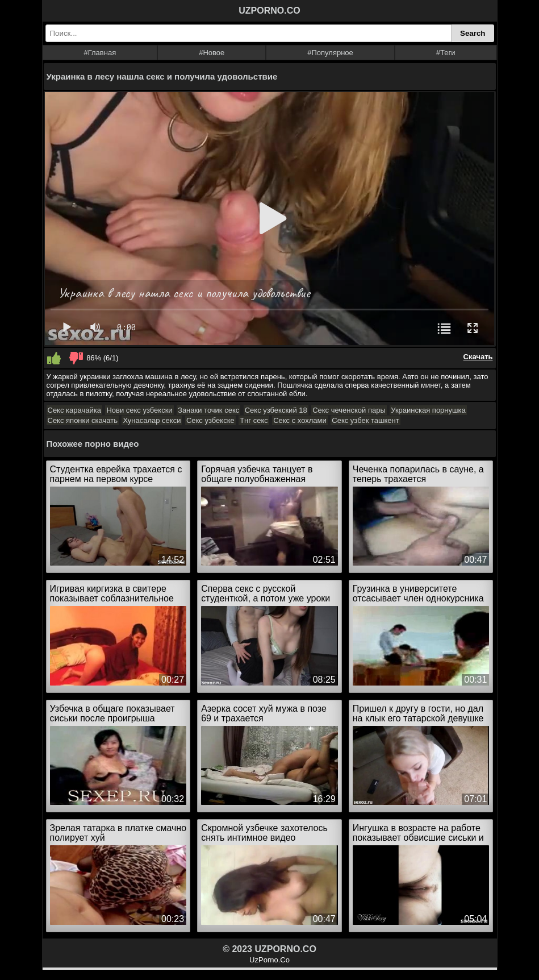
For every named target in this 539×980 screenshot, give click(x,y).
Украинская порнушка (428, 410)
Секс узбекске (210, 420)
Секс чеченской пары (349, 410)
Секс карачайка (74, 410)
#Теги (446, 53)
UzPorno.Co (269, 960)
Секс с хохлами (300, 420)
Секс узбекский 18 (276, 410)
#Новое (212, 53)
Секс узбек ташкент (365, 420)
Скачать (478, 357)
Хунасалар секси (152, 420)
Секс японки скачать (83, 420)
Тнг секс (254, 420)
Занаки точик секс (208, 410)
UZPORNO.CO (269, 11)
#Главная (100, 53)
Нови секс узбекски (139, 410)
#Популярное (330, 53)
